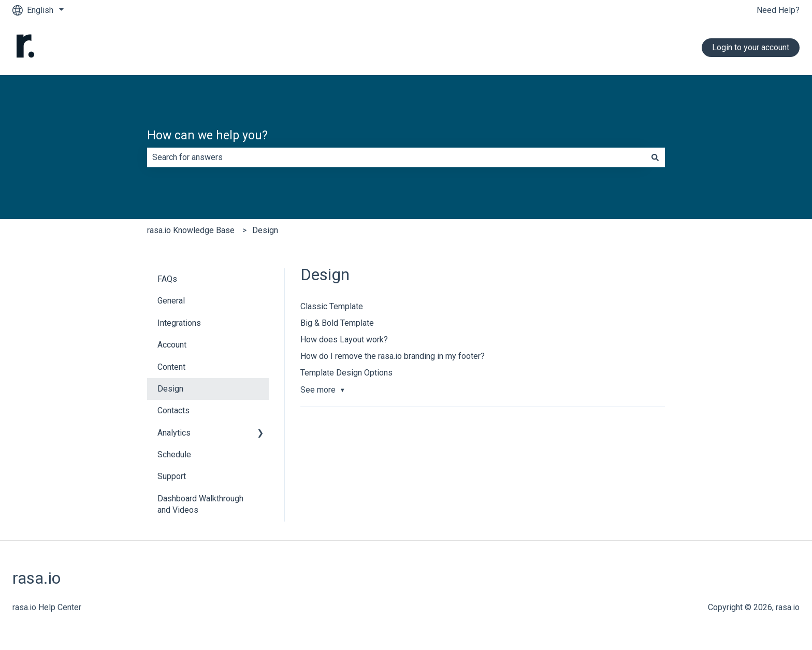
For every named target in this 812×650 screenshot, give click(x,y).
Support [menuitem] (172, 476)
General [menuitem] (171, 301)
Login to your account (751, 47)
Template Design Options (346, 373)
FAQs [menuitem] (167, 279)
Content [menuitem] (171, 367)
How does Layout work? (344, 340)
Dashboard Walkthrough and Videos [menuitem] (200, 504)
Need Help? (778, 10)
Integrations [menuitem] (179, 323)
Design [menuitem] (170, 389)
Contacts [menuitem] (173, 410)
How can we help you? (207, 135)
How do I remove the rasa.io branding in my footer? (393, 356)
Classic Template (332, 306)
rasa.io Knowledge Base (191, 230)
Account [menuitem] (172, 345)
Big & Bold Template (337, 323)
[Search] (655, 157)
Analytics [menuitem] (174, 433)
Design (265, 230)
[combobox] (396, 157)
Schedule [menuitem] (174, 454)
